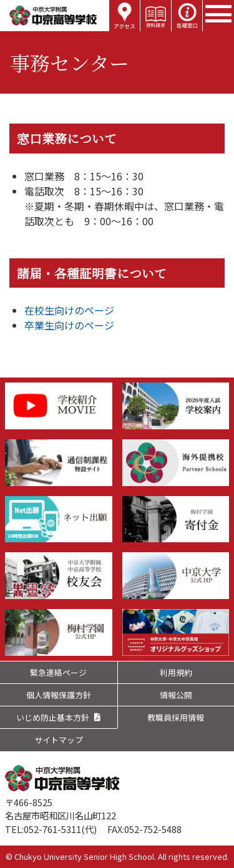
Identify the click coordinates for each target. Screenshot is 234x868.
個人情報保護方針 (59, 695)
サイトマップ (59, 740)
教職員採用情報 (176, 717)
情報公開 (176, 695)
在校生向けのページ (69, 310)
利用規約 (176, 672)
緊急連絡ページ (58, 672)
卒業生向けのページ (69, 325)
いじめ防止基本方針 (53, 717)
